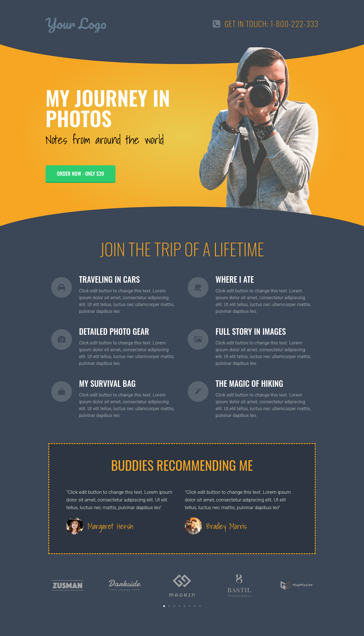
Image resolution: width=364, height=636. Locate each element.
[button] (164, 606)
